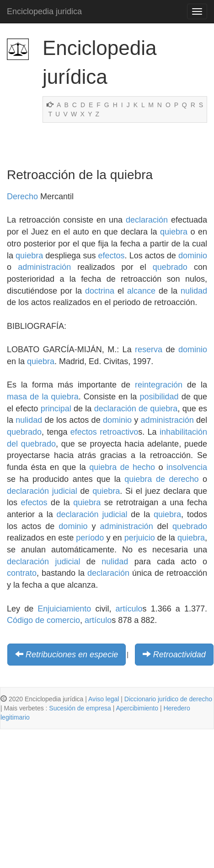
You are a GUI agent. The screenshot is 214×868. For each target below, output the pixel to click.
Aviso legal (104, 699)
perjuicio (140, 538)
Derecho (22, 197)
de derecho (177, 479)
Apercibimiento (137, 708)
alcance (141, 291)
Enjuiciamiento (64, 609)
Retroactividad (179, 655)
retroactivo (119, 432)
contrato (22, 573)
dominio (193, 256)
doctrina (100, 291)
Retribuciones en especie (72, 655)
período (90, 538)
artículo (129, 609)
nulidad (194, 291)
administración (44, 267)
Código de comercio (43, 620)
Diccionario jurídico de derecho (168, 699)
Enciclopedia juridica (44, 11)
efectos (112, 256)
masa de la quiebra (43, 397)
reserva (149, 349)
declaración (147, 220)
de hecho (138, 467)
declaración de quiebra (136, 409)
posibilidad (159, 397)
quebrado (170, 267)
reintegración (159, 385)
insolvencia (187, 467)
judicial (65, 491)
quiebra (174, 232)
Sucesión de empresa (80, 708)
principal (56, 409)
